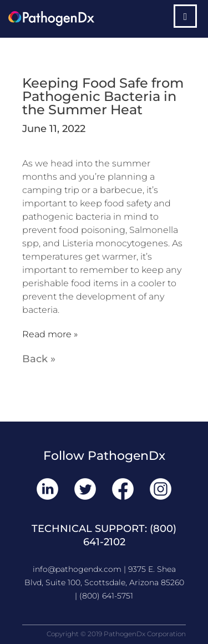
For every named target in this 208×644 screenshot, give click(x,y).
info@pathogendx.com (77, 569)
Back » (39, 359)
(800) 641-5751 (106, 596)
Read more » (50, 334)
